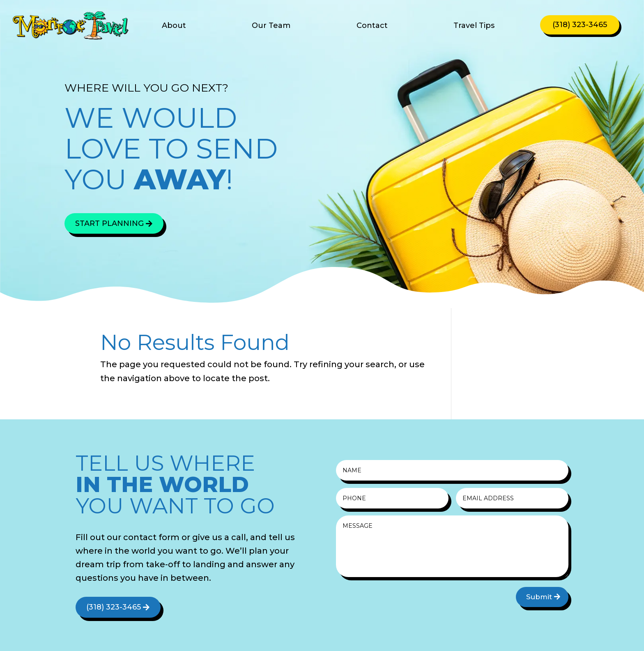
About (174, 26)
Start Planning (109, 223)
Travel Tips (474, 26)
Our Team (271, 26)
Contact (372, 26)
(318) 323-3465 (580, 25)
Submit (539, 597)
